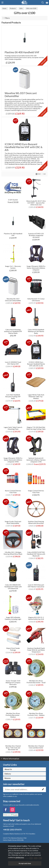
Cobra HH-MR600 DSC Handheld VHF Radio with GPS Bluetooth (13, 587)
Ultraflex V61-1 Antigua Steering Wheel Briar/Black (13, 553)
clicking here (20, 857)
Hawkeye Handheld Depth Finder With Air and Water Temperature (36, 650)
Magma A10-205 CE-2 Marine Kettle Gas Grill (36, 618)
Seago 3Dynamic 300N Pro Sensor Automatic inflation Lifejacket (36, 268)
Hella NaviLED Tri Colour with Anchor (36, 300)
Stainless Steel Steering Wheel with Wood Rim (36, 522)
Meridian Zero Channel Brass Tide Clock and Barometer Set (13, 748)
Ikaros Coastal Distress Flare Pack (13, 492)
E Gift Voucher (13, 200)
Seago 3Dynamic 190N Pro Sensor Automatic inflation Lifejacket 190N (13, 460)
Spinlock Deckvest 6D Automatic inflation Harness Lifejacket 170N (36, 460)
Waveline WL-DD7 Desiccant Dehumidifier (21, 95)
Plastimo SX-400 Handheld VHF (22, 52)
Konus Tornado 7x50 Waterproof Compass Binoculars (13, 683)
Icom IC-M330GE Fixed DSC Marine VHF (13, 363)
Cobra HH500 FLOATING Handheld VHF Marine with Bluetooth (36, 554)
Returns (8, 778)
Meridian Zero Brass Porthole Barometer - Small (36, 682)
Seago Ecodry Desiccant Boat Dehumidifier (13, 522)
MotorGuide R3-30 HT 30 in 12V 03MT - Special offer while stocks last (36, 203)
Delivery (8, 774)
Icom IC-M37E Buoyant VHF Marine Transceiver (36, 586)
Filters (7, 18)
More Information (11, 759)
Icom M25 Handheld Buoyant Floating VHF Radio (13, 397)
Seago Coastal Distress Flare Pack (36, 492)
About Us (8, 769)
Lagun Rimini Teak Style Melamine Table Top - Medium (36, 397)
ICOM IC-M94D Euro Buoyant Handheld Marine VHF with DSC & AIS (24, 147)
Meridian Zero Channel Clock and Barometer (36, 747)
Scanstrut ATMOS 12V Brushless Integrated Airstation (36, 235)
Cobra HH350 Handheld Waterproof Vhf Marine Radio (36, 331)
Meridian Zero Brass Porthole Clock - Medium (36, 714)
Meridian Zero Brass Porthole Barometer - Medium (13, 715)
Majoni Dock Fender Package (13, 649)
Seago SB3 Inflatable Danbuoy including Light (13, 618)
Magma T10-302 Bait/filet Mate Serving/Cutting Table (36, 428)
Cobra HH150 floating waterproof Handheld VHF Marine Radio (13, 331)
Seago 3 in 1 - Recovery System (13, 267)
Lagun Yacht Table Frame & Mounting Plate (13, 428)
